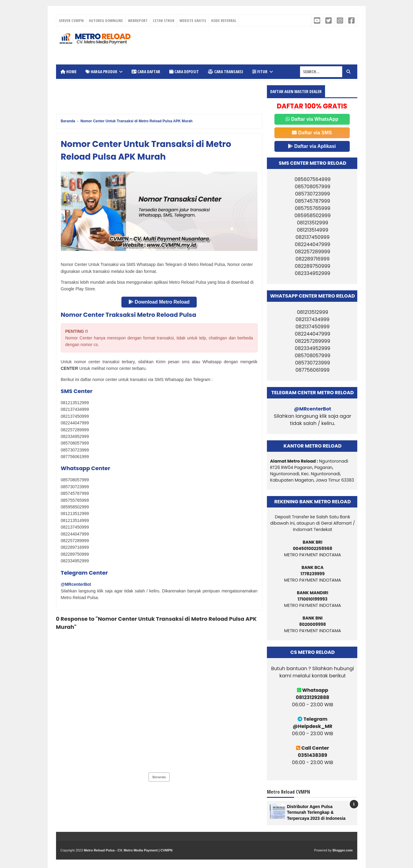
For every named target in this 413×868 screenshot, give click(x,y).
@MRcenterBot (76, 584)
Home (69, 72)
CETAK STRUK (164, 20)
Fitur (260, 72)
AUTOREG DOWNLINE (106, 20)
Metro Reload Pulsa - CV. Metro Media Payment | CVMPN (128, 850)
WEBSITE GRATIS (193, 20)
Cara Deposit (184, 72)
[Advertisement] (240, 45)
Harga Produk (101, 72)
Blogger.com (343, 850)
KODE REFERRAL (224, 20)
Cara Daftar (146, 72)
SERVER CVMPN (71, 20)
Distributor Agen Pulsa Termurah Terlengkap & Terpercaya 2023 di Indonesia (316, 812)
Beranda (159, 777)
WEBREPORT (138, 20)
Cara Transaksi (225, 72)
